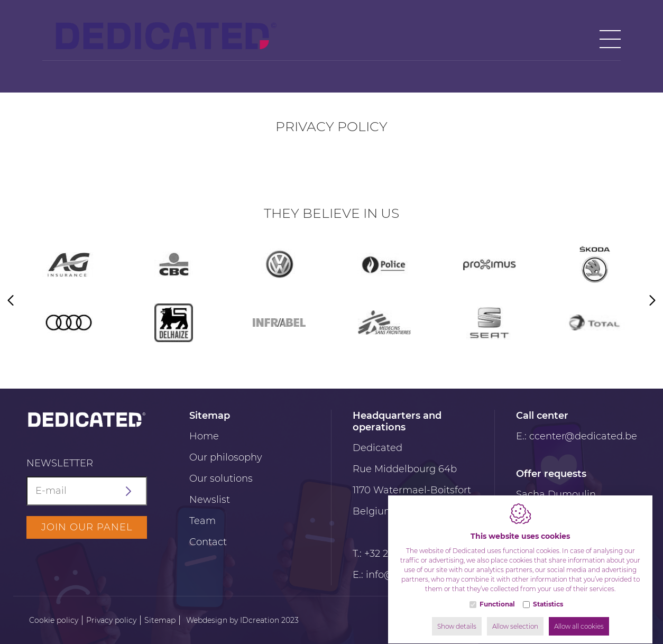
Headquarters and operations (397, 421)
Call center (542, 416)
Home (204, 436)
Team (202, 521)
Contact (208, 542)
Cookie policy (54, 620)
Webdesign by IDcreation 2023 (242, 620)
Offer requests (551, 474)
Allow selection (515, 616)
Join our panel (87, 527)
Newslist (210, 500)
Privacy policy (111, 620)
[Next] (652, 302)
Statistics (548, 594)
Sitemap (210, 416)
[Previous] (11, 302)
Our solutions (221, 479)
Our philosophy (226, 457)
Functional (497, 594)
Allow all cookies (579, 616)
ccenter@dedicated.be (583, 436)
